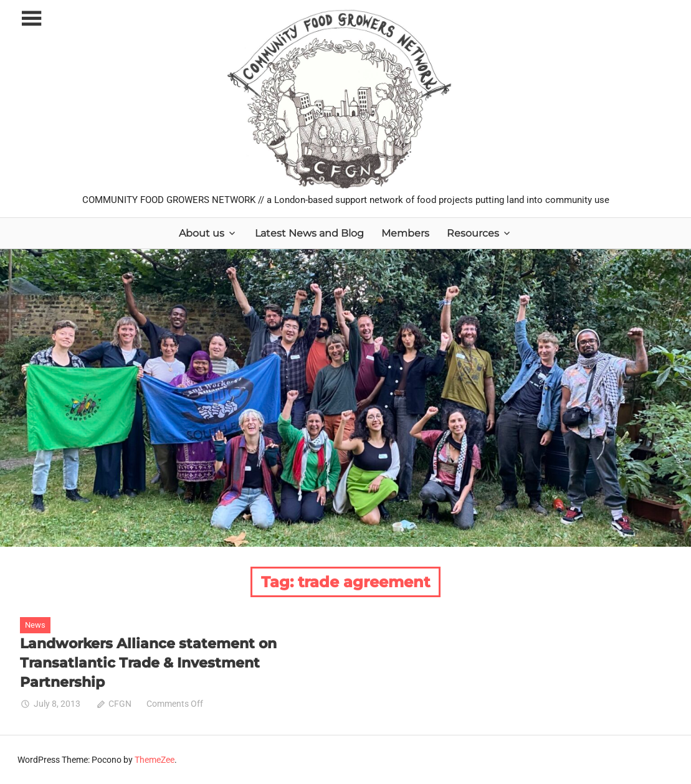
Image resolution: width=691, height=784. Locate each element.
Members (405, 233)
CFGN (120, 704)
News (35, 625)
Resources (473, 233)
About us (202, 233)
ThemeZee (155, 760)
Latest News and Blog (309, 233)
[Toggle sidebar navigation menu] (31, 19)
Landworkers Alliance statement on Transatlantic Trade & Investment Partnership (148, 663)
